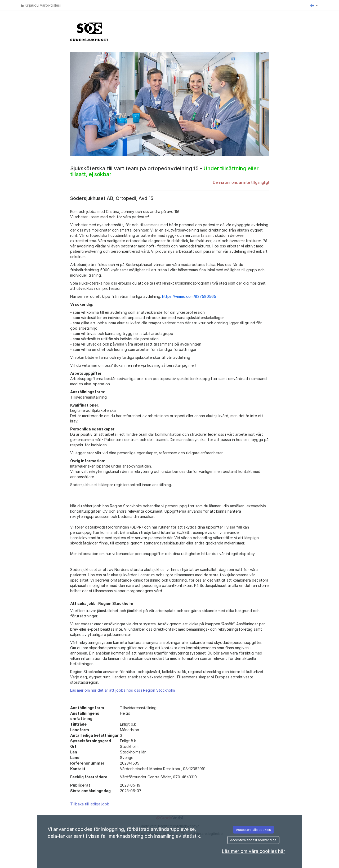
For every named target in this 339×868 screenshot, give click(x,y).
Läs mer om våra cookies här (253, 851)
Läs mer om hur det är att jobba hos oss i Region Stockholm (122, 690)
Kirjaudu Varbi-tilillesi (41, 5)
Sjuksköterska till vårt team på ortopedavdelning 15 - (164, 171)
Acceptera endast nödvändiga (253, 840)
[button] (314, 5)
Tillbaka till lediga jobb (90, 804)
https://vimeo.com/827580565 (189, 296)
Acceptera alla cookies (253, 830)
